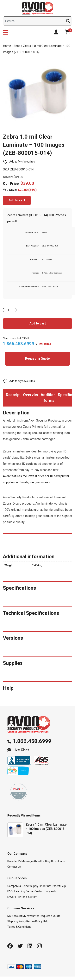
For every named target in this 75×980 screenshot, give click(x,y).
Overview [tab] (30, 395)
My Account (15, 916)
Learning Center (24, 891)
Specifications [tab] (65, 395)
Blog (48, 861)
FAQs (11, 891)
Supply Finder (38, 886)
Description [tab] (13, 395)
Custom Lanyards (45, 891)
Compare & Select (18, 886)
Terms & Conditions (19, 927)
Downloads (58, 861)
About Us (39, 861)
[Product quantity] (10, 310)
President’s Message (20, 861)
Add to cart (17, 200)
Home (7, 46)
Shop (17, 46)
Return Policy (34, 921)
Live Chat (21, 750)
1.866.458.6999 (32, 741)
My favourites (31, 916)
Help (46, 921)
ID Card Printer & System (22, 897)
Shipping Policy (17, 921)
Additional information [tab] (48, 398)
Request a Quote (37, 359)
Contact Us (14, 867)
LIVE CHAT (45, 344)
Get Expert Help (56, 886)
